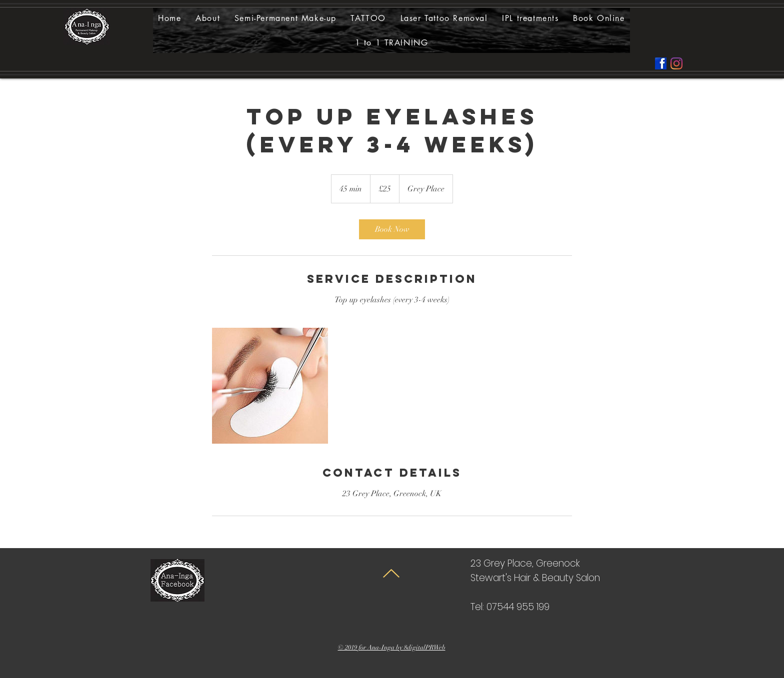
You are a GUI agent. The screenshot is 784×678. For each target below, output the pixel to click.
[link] (392, 229)
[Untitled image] (270, 386)
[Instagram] (676, 63)
